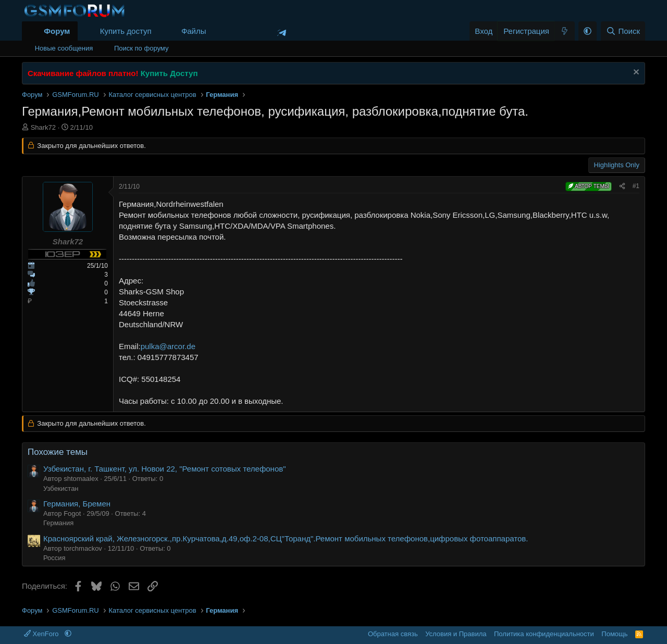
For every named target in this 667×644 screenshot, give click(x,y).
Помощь (614, 634)
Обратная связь (393, 634)
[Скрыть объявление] (635, 73)
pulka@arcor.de (168, 346)
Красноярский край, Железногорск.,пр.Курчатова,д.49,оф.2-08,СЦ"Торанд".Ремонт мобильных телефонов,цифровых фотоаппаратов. (286, 538)
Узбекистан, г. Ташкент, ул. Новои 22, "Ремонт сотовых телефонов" (165, 469)
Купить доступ (126, 31)
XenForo (42, 634)
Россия (54, 558)
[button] (214, 31)
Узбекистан (61, 488)
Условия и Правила (456, 634)
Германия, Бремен (77, 504)
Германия (58, 523)
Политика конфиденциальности (544, 634)
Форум (57, 31)
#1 (636, 186)
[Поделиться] (622, 186)
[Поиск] (623, 31)
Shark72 (43, 127)
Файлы (194, 31)
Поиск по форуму (141, 48)
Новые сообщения (64, 48)
